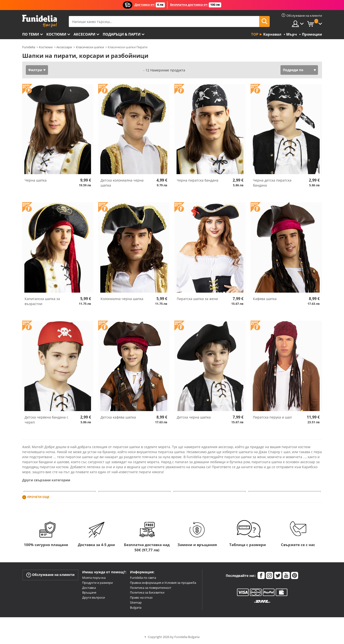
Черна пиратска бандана (198, 180)
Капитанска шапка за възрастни (42, 301)
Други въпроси (94, 597)
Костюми (56, 34)
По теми (31, 34)
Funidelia (29, 47)
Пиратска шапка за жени (197, 299)
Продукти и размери (97, 583)
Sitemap (136, 602)
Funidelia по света (143, 578)
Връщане (89, 592)
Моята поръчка (94, 578)
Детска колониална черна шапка (122, 183)
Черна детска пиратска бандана (272, 183)
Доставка (89, 588)
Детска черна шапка (194, 417)
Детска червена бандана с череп (46, 420)
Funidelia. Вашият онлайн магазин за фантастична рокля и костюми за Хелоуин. (40, 21)
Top (255, 34)
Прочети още (38, 497)
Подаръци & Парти (122, 34)
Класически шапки (90, 47)
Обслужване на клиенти (50, 575)
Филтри (35, 70)
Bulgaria (136, 607)
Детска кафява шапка (118, 417)
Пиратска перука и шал (272, 417)
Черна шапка (36, 180)
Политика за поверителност (151, 588)
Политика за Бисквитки (147, 592)
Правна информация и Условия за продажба (163, 583)
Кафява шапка (265, 299)
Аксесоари (84, 34)
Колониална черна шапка (122, 299)
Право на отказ (141, 597)
